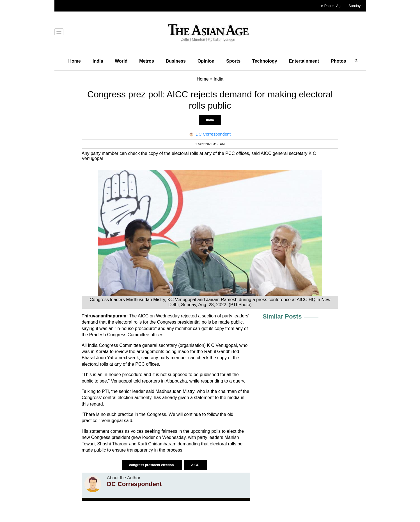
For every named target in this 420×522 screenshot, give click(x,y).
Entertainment (304, 61)
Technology (265, 61)
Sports (233, 61)
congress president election (152, 465)
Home (75, 61)
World (121, 61)
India (98, 61)
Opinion (206, 61)
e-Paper (327, 6)
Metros (146, 61)
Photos (338, 61)
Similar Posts (282, 316)
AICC (196, 465)
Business (176, 61)
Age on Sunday (348, 6)
